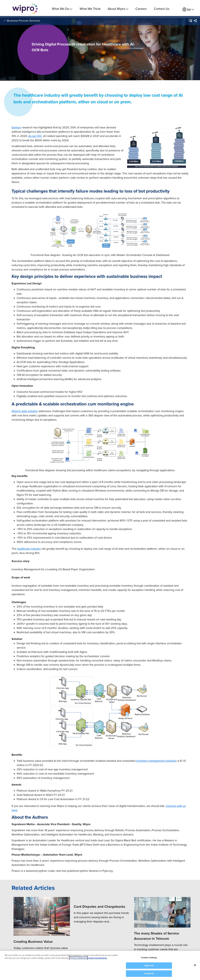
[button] (190, 22)
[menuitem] (188, 10)
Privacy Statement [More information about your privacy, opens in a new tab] (78, 958)
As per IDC (35, 136)
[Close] (195, 965)
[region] (100, 965)
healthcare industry (29, 549)
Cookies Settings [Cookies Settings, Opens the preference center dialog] (149, 958)
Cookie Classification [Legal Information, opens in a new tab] (97, 958)
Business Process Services (23, 22)
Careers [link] (141, 9)
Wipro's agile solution (25, 411)
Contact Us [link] (162, 9)
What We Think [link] (90, 9)
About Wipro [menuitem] (118, 9)
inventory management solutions (156, 761)
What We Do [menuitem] (62, 9)
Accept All (149, 974)
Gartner (16, 127)
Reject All (149, 966)
